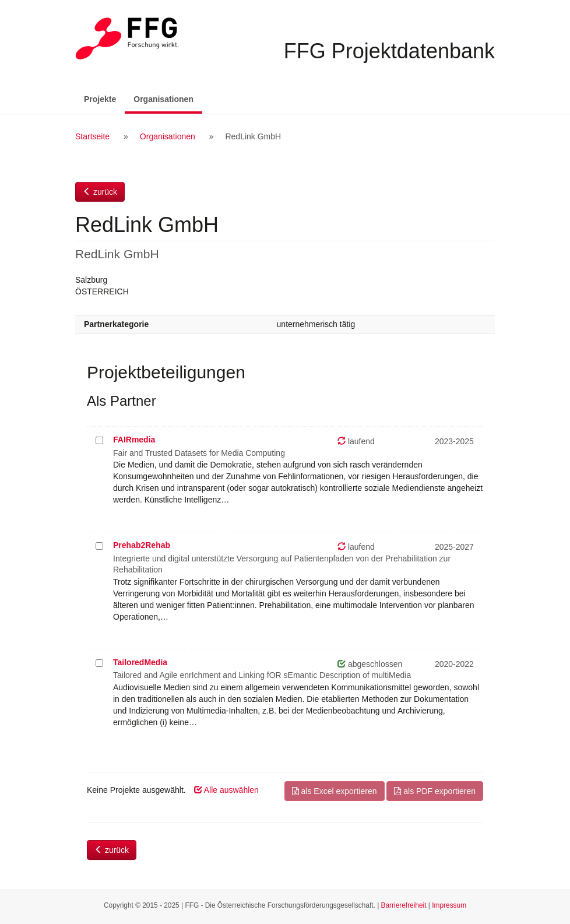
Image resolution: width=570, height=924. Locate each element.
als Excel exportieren (335, 791)
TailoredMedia (140, 662)
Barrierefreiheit (404, 905)
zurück (100, 192)
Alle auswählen (226, 790)
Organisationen (168, 98)
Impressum (449, 905)
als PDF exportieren (435, 791)
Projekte (100, 99)
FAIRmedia (134, 440)
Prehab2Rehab (142, 545)
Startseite (92, 136)
